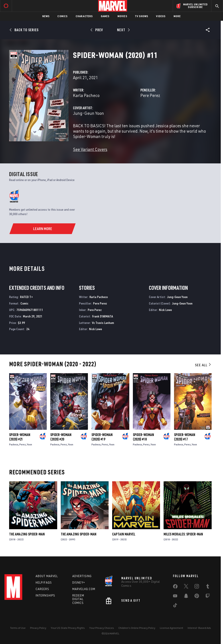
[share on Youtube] (175, 597)
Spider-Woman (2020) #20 (61, 437)
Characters (84, 16)
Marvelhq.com (84, 589)
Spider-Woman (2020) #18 (143, 437)
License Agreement (171, 628)
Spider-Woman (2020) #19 (102, 437)
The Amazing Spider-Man (27, 534)
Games (105, 16)
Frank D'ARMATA (102, 316)
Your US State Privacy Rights (68, 628)
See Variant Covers (90, 149)
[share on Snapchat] (186, 597)
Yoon (29, 444)
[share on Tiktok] (175, 606)
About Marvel (47, 576)
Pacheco (14, 444)
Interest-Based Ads (199, 628)
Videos (161, 16)
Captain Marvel (124, 534)
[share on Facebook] (175, 587)
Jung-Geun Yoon (88, 113)
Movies (122, 16)
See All (203, 365)
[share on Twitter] (186, 587)
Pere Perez (150, 95)
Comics (62, 16)
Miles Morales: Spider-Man (183, 534)
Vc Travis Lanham (103, 323)
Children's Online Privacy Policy (137, 628)
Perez (23, 444)
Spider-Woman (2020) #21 (20, 437)
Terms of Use (18, 628)
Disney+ (79, 582)
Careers (42, 589)
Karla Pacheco (86, 95)
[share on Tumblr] (208, 587)
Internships (45, 595)
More (177, 16)
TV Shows (142, 16)
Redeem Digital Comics (78, 599)
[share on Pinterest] (197, 597)
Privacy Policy (38, 628)
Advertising (82, 576)
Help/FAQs (44, 582)
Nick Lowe (95, 329)
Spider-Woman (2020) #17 (185, 437)
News (46, 16)
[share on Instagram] (197, 587)
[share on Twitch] (208, 597)
